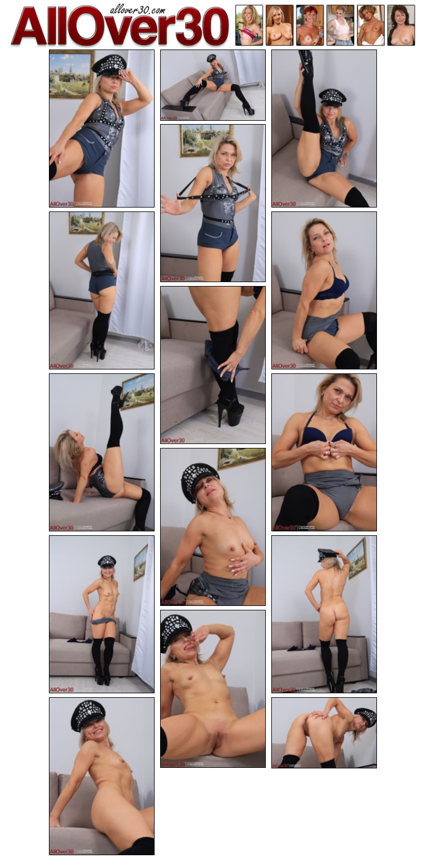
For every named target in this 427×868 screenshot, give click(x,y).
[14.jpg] (102, 776)
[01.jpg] (102, 129)
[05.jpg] (102, 290)
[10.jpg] (213, 527)
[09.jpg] (324, 452)
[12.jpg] (324, 614)
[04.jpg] (213, 203)
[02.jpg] (213, 85)
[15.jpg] (324, 733)
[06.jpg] (324, 290)
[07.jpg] (213, 365)
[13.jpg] (213, 689)
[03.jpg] (324, 129)
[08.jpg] (102, 452)
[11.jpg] (102, 614)
